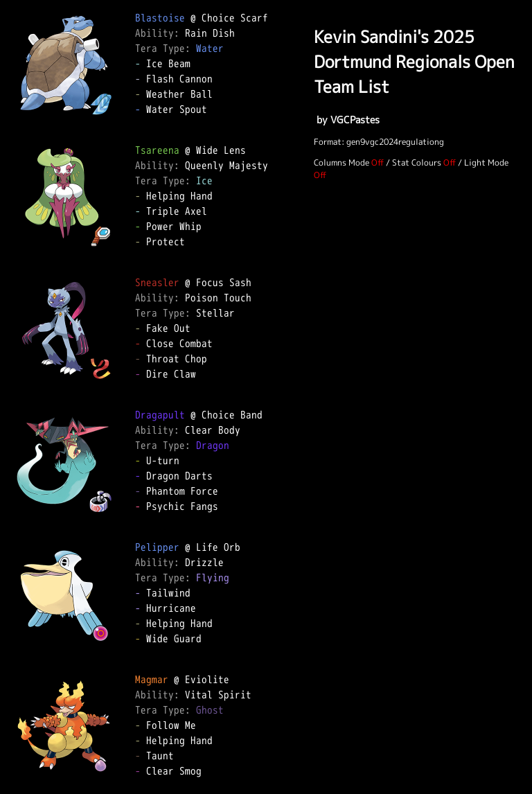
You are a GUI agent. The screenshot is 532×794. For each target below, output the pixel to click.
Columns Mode (342, 162)
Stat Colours (417, 162)
